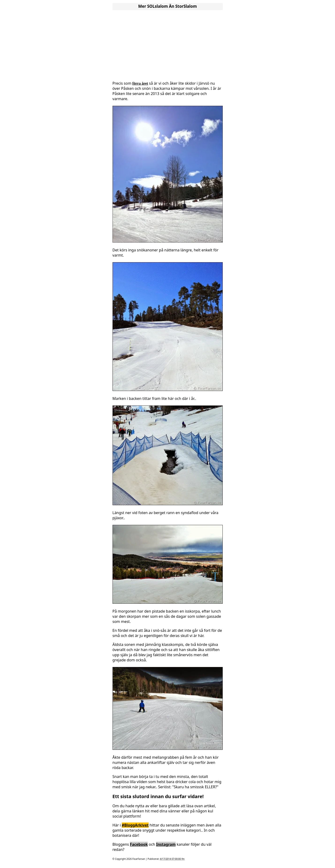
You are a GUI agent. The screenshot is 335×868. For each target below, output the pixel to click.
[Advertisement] (168, 44)
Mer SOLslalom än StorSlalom (167, 6)
